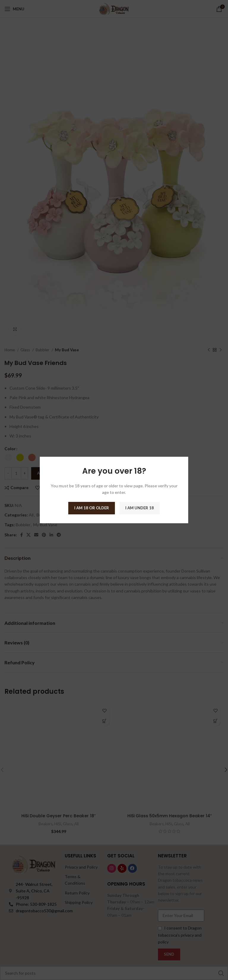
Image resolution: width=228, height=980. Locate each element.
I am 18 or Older (92, 508)
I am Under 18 (140, 508)
